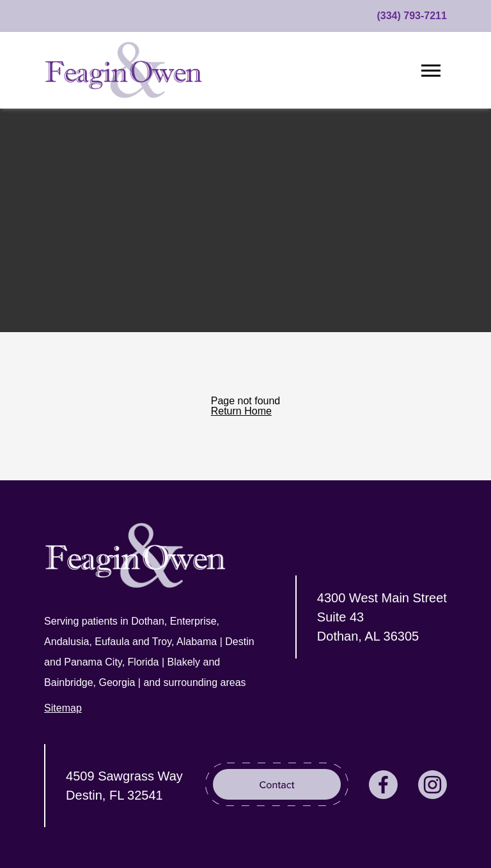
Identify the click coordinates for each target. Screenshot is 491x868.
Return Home (241, 411)
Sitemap (63, 708)
